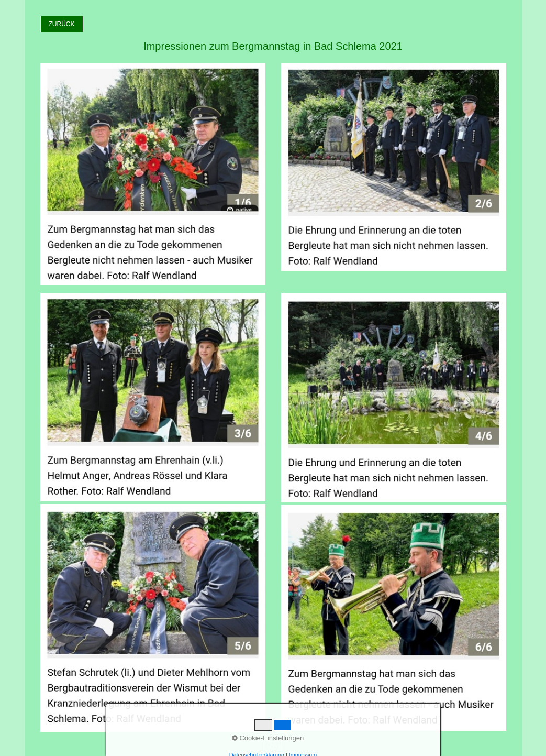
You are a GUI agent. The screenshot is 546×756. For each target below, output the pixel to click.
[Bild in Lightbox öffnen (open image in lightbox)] (153, 174)
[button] (62, 24)
